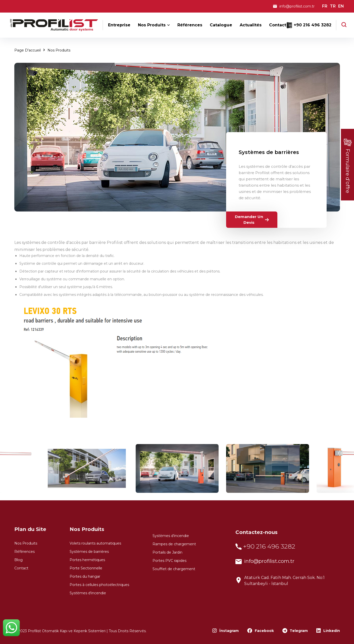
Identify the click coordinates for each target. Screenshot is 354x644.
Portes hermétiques (87, 560)
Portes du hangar (85, 576)
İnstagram (225, 631)
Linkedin (328, 631)
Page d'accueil (28, 50)
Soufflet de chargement (174, 569)
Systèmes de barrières (269, 152)
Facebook (261, 631)
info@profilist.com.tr (297, 6)
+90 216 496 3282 (313, 25)
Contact (21, 568)
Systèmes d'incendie (88, 593)
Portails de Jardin (167, 552)
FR (325, 6)
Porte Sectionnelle (86, 568)
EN (341, 6)
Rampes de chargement (174, 544)
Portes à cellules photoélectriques (99, 585)
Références (24, 552)
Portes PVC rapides (169, 561)
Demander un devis (252, 220)
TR (333, 6)
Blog (18, 560)
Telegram (295, 631)
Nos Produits (59, 50)
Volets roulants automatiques (95, 543)
